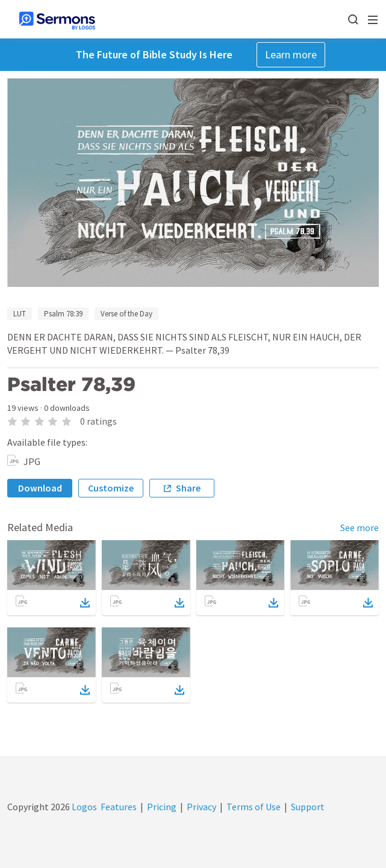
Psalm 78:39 (63, 314)
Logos (83, 807)
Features (119, 807)
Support (308, 807)
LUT (20, 314)
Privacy (201, 807)
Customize (111, 488)
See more (360, 528)
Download (40, 488)
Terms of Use (254, 807)
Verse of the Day (126, 314)
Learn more (291, 54)
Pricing (162, 807)
